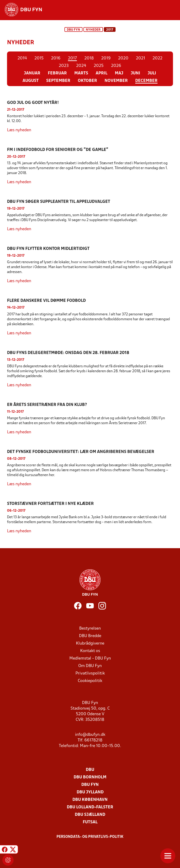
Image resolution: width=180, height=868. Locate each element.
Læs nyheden (19, 130)
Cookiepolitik (90, 681)
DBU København (90, 800)
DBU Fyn (73, 30)
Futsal (90, 822)
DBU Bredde (90, 636)
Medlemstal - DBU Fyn (90, 658)
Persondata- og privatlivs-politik (90, 837)
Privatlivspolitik (90, 673)
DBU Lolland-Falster (90, 807)
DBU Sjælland (90, 815)
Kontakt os (90, 651)
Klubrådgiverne (90, 644)
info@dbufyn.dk (90, 735)
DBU (90, 770)
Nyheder (93, 30)
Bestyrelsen (90, 629)
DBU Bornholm (90, 777)
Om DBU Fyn (90, 666)
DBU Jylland (90, 792)
